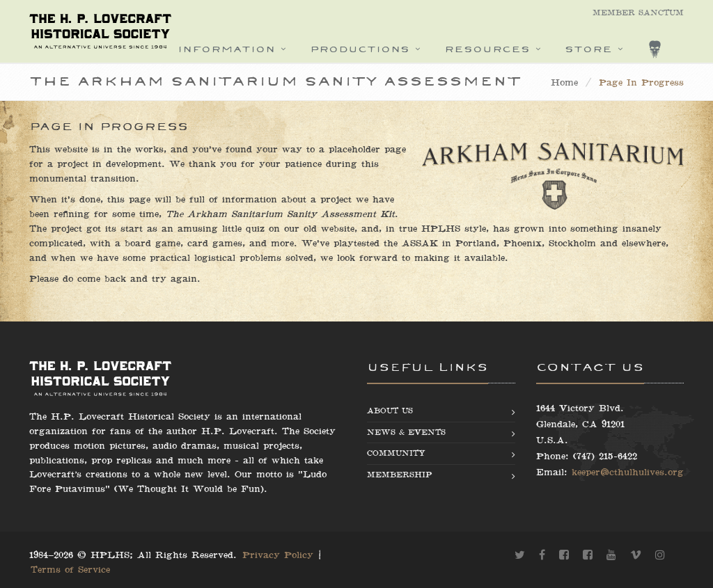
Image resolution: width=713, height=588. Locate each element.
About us (390, 411)
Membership (399, 475)
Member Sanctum (638, 13)
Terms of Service (70, 570)
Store (588, 49)
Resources (487, 49)
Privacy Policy (278, 555)
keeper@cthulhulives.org (628, 472)
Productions (360, 49)
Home (564, 83)
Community (396, 453)
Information (226, 49)
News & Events (406, 432)
